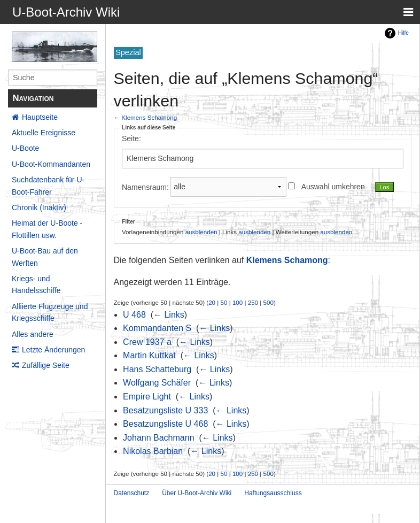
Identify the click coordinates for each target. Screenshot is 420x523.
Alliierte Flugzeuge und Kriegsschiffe (50, 312)
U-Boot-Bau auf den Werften (45, 257)
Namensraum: (145, 187)
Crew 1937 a (147, 342)
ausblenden (201, 232)
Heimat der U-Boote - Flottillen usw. (47, 229)
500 (269, 302)
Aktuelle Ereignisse (44, 133)
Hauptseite (40, 117)
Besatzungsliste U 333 (165, 410)
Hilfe (403, 33)
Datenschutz (132, 493)
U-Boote (25, 148)
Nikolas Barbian (153, 451)
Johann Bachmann (158, 438)
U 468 (134, 315)
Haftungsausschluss (273, 493)
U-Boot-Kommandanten (51, 164)
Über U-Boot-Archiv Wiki (197, 493)
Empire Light (147, 397)
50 (224, 302)
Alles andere (33, 334)
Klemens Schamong (149, 117)
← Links (169, 315)
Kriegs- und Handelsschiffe (36, 284)
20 (212, 302)
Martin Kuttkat (149, 355)
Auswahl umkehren (333, 187)
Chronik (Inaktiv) (39, 207)
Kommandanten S (157, 328)
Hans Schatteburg (157, 369)
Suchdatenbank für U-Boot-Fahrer (48, 186)
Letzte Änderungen (53, 350)
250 (253, 302)
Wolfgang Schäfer (157, 383)
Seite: (131, 139)
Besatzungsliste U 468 (165, 424)
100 (238, 302)
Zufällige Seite (46, 365)
